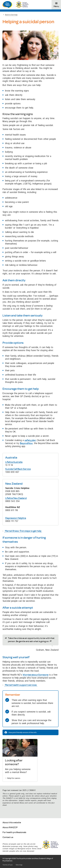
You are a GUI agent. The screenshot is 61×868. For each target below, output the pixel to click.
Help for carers (14, 778)
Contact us (8, 837)
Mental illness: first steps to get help (23, 531)
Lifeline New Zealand (16, 498)
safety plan (30, 440)
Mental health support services (21, 685)
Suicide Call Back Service (18, 469)
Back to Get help (11, 15)
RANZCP (50, 844)
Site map (19, 865)
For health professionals (14, 832)
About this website (12, 823)
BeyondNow (26, 443)
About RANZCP (10, 827)
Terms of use (8, 865)
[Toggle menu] (56, 5)
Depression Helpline (16, 518)
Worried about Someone (36, 675)
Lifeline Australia (14, 462)
